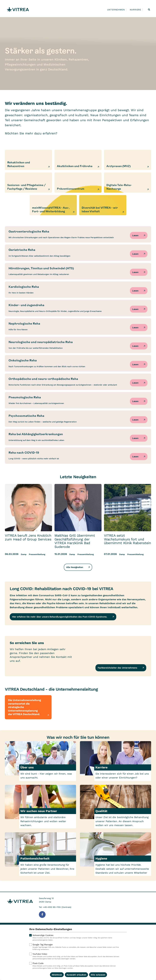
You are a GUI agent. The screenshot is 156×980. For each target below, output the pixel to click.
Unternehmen (116, 10)
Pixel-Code (78, 966)
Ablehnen (57, 975)
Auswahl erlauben (76, 975)
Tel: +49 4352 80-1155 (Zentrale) (55, 907)
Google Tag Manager (78, 947)
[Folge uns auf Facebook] (42, 915)
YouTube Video (78, 956)
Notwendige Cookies (78, 938)
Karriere (135, 10)
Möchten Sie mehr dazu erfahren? (31, 133)
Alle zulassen (98, 975)
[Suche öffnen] (149, 10)
